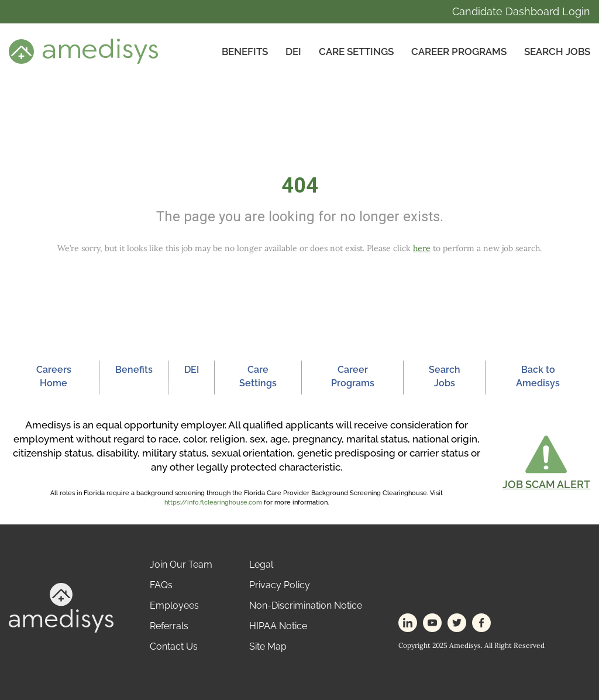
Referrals (169, 626)
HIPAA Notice (278, 626)
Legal (261, 565)
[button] (546, 462)
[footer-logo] (61, 607)
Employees (174, 605)
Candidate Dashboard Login (521, 11)
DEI (293, 52)
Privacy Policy (280, 585)
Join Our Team (181, 565)
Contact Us (174, 646)
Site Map (268, 646)
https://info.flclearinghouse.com (213, 502)
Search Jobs (557, 52)
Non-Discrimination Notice (306, 605)
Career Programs (459, 52)
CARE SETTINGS (356, 52)
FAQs (161, 585)
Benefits (245, 52)
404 (300, 186)
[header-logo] (83, 51)
